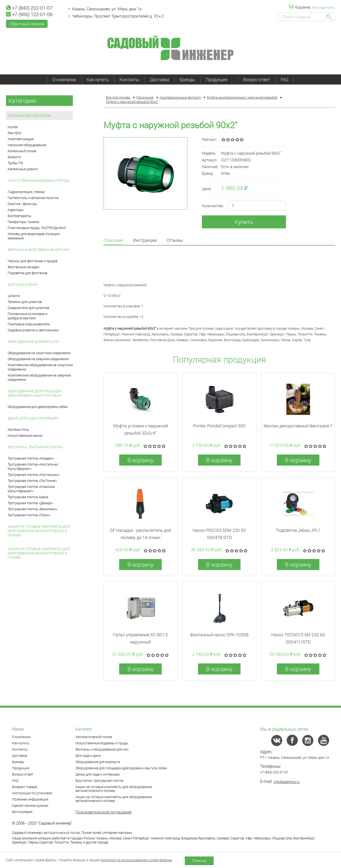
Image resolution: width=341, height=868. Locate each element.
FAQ (285, 79)
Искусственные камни (25, 435)
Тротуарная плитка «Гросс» (29, 515)
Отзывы (175, 240)
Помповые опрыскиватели (29, 324)
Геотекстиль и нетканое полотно (33, 198)
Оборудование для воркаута (33, 342)
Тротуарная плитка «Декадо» (30, 503)
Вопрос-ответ (257, 79)
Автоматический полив (29, 116)
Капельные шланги (23, 169)
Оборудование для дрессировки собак (38, 407)
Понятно (199, 861)
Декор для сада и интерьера (33, 418)
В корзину (140, 460)
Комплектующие (21, 139)
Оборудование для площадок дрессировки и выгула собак (34, 393)
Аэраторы (16, 210)
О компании (64, 79)
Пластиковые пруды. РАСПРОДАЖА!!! (37, 228)
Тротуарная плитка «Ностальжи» (34, 475)
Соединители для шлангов (28, 308)
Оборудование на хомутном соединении (39, 353)
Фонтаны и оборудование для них (38, 250)
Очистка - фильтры (22, 204)
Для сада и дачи (22, 284)
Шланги (14, 296)
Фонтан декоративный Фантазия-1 (298, 426)
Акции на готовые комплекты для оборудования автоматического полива (39, 531)
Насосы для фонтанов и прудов (33, 261)
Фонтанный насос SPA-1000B (219, 635)
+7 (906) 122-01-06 (29, 14)
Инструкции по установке (32, 793)
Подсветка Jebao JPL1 (298, 530)
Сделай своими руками (30, 805)
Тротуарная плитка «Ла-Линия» (32, 481)
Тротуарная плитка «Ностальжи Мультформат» (33, 466)
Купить (244, 222)
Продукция (219, 79)
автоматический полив (62, 833)
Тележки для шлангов (25, 302)
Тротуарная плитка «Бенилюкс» (32, 509)
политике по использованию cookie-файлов (136, 860)
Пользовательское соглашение (103, 812)
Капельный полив (22, 151)
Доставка (160, 79)
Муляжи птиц (18, 429)
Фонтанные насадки (24, 267)
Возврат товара (25, 787)
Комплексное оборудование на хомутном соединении (40, 367)
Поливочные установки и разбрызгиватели (28, 316)
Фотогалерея (22, 812)
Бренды (187, 79)
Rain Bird (14, 133)
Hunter (13, 127)
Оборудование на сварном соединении (38, 359)
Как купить (98, 79)
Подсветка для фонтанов (28, 273)
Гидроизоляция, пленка (26, 192)
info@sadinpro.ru (287, 782)
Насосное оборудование (27, 145)
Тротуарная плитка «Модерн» (31, 458)
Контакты (129, 79)
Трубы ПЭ (15, 163)
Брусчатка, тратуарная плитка (35, 447)
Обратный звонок (27, 24)
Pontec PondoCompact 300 (219, 426)
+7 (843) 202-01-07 (29, 8)
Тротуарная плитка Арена (28, 497)
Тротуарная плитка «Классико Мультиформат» (31, 489)
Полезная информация (30, 799)
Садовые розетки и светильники (33, 330)
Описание (113, 240)
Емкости (14, 157)
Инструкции (145, 240)
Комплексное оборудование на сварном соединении (39, 377)
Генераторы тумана (23, 222)
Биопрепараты (19, 216)
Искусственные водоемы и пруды (39, 180)
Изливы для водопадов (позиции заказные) (34, 236)
